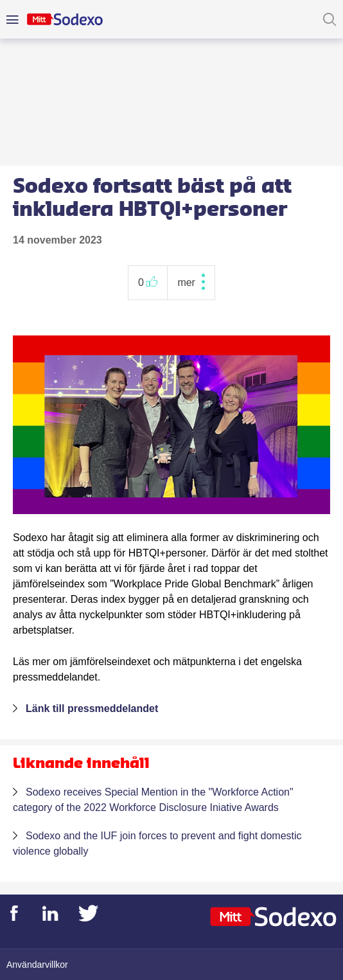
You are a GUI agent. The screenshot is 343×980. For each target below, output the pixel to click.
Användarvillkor (37, 965)
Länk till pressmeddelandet (92, 708)
